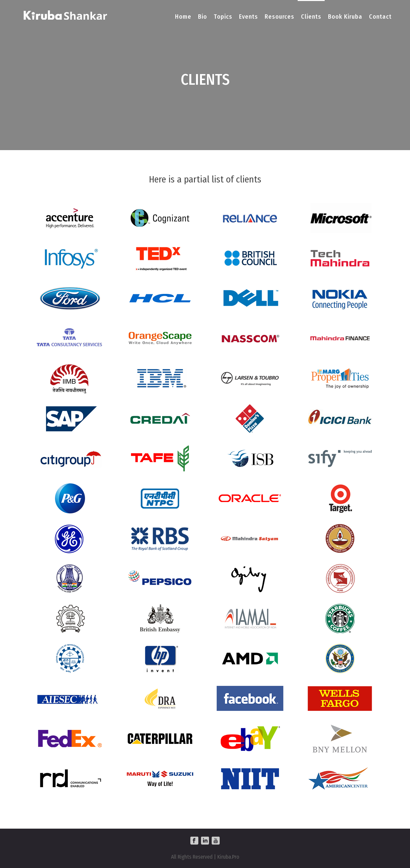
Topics (223, 17)
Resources (279, 17)
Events (248, 17)
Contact (380, 17)
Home (183, 17)
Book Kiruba (345, 17)
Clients (311, 17)
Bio (202, 17)
